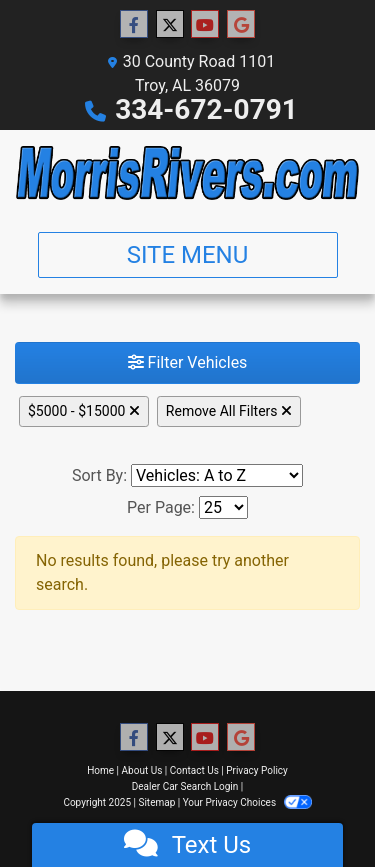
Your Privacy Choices (247, 802)
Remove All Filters (229, 411)
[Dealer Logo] (187, 173)
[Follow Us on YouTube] (205, 25)
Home (100, 770)
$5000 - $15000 (84, 411)
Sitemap (156, 802)
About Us (142, 770)
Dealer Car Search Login (185, 786)
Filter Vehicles (188, 362)
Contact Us (194, 770)
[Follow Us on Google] (241, 25)
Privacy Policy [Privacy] (257, 770)
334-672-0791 (206, 109)
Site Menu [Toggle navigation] (188, 255)
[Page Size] (223, 507)
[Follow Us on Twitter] (170, 25)
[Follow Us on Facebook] (134, 25)
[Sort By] (217, 475)
